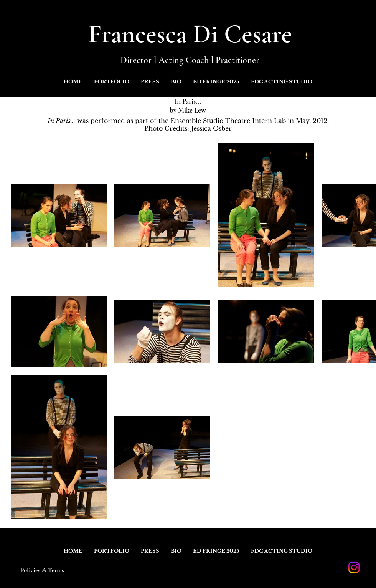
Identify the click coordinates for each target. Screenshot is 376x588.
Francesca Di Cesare (190, 34)
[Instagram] (354, 567)
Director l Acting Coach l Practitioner (190, 60)
